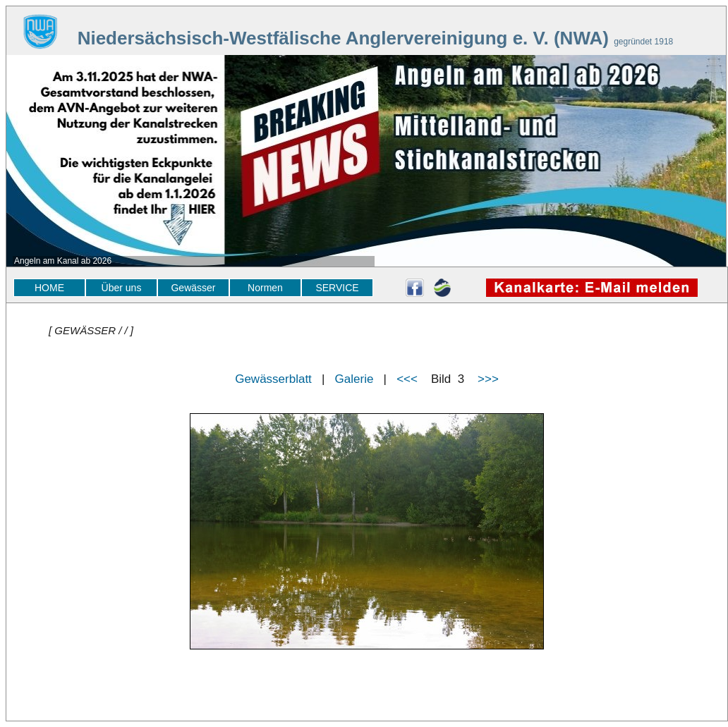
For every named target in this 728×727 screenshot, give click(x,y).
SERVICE (337, 288)
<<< (407, 379)
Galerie (354, 379)
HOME (49, 288)
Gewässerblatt (273, 379)
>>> (488, 379)
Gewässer (193, 288)
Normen (265, 288)
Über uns (122, 288)
